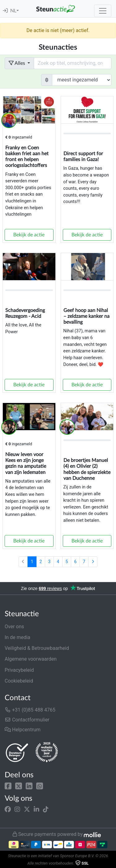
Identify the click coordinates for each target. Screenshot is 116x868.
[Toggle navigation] (103, 11)
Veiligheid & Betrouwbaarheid (37, 648)
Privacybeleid (19, 670)
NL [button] (13, 11)
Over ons (14, 627)
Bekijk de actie (29, 235)
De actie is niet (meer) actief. (58, 30)
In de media (17, 637)
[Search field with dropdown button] (73, 63)
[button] (8, 785)
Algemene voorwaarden (31, 659)
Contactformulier (27, 720)
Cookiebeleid (19, 681)
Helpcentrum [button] (23, 730)
